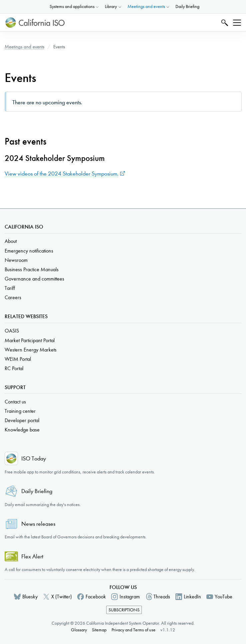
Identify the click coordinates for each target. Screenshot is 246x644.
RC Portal (14, 368)
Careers (13, 297)
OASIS (12, 331)
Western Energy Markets (31, 350)
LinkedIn (192, 597)
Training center (20, 411)
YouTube (224, 597)
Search (224, 22)
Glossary (79, 630)
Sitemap (99, 630)
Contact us (15, 402)
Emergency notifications (29, 251)
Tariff (10, 288)
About (11, 241)
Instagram (130, 597)
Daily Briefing (187, 6)
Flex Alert (32, 557)
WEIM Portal (18, 359)
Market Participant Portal (30, 340)
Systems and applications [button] (72, 6)
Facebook (96, 597)
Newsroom (16, 260)
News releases (38, 524)
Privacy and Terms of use (133, 630)
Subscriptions (124, 610)
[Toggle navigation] (237, 23)
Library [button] (111, 6)
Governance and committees (34, 279)
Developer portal (22, 420)
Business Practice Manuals (32, 269)
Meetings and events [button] (146, 6)
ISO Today (34, 459)
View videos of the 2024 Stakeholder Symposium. (62, 174)
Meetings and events (24, 47)
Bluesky (30, 597)
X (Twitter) (62, 597)
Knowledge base (22, 430)
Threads (162, 597)
